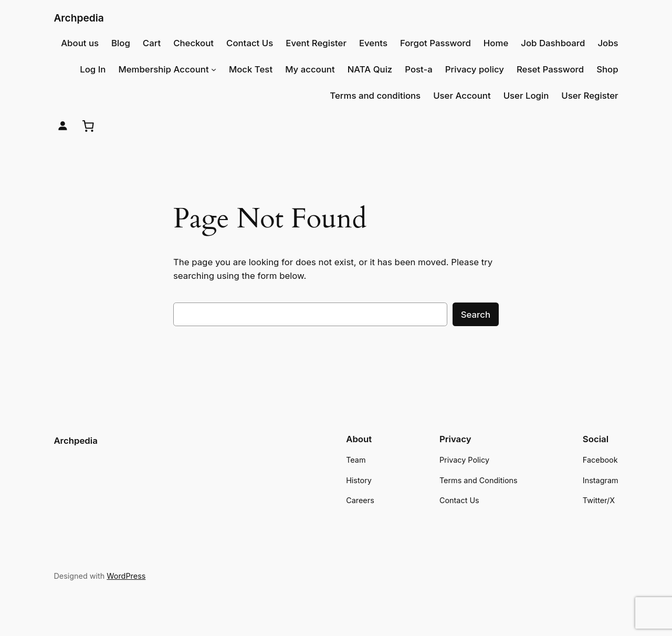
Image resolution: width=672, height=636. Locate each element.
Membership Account (163, 69)
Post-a (419, 69)
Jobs (608, 43)
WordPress (126, 576)
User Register (590, 96)
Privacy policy (475, 69)
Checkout (193, 43)
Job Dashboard (553, 43)
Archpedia (78, 18)
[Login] (63, 126)
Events (373, 43)
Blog (121, 43)
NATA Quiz (370, 69)
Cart (152, 43)
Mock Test (251, 69)
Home (496, 43)
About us (80, 43)
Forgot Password (435, 43)
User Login (526, 96)
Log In (93, 69)
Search (476, 315)
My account (310, 69)
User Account (462, 96)
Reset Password (550, 69)
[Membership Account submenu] (214, 69)
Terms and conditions (375, 96)
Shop (607, 69)
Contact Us (250, 43)
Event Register (316, 43)
